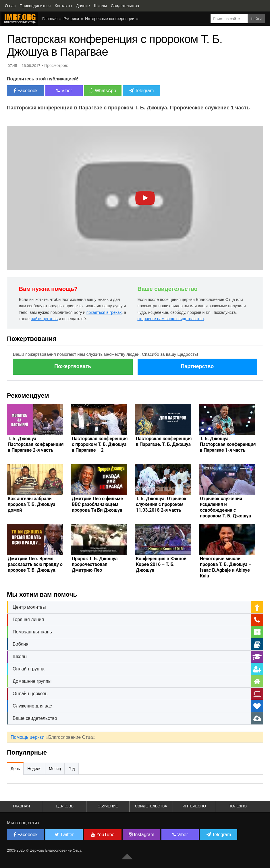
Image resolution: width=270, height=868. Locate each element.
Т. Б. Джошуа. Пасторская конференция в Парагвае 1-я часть (228, 444)
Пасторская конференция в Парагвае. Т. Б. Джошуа (164, 441)
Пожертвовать (73, 366)
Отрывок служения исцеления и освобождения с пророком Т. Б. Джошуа (225, 507)
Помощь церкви (27, 737)
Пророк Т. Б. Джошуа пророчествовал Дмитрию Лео (95, 564)
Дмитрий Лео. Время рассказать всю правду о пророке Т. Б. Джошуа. (35, 564)
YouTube (103, 835)
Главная (50, 19)
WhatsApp (103, 91)
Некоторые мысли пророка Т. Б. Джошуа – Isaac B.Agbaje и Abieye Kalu (226, 567)
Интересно (194, 806)
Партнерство (197, 366)
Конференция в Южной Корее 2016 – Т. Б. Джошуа (161, 564)
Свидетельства (151, 806)
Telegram (141, 91)
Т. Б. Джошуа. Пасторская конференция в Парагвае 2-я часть (36, 444)
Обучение (108, 806)
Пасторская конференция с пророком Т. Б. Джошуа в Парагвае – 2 (100, 444)
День (15, 769)
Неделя (34, 769)
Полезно (238, 806)
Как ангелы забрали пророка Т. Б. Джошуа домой (32, 504)
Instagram (142, 835)
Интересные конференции (110, 19)
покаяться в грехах (104, 312)
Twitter (64, 835)
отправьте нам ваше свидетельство (170, 319)
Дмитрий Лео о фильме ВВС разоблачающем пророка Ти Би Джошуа (97, 504)
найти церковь (44, 319)
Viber (64, 91)
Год (72, 769)
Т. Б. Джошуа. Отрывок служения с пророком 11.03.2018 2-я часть (161, 504)
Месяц (55, 769)
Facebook (26, 91)
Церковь (65, 806)
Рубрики (71, 19)
